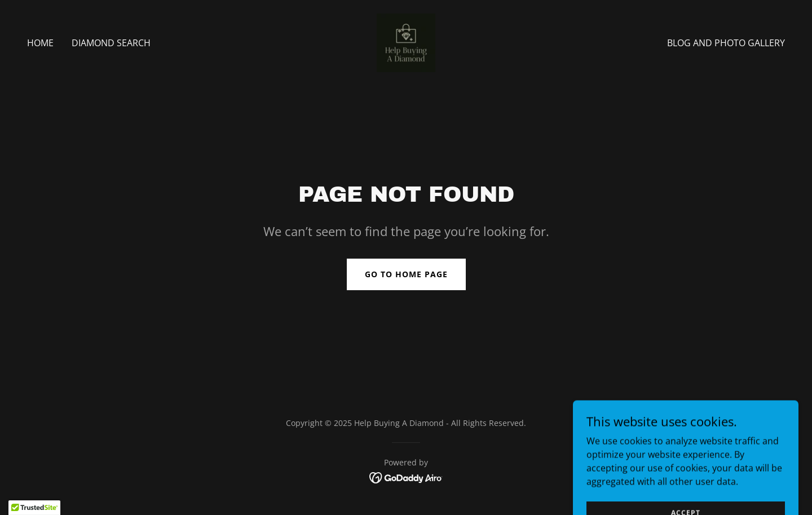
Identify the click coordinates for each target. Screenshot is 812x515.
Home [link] (40, 43)
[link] (406, 42)
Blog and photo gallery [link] (726, 43)
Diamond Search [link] (111, 43)
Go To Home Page (406, 274)
